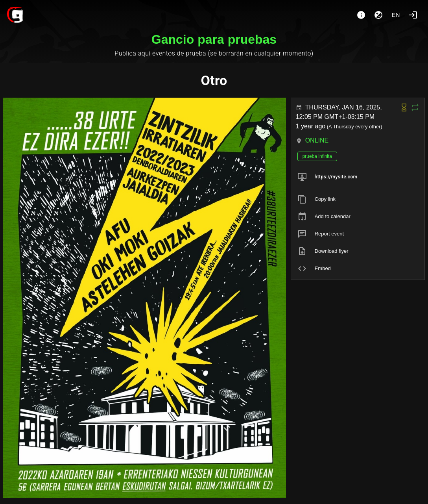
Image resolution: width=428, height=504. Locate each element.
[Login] (413, 15)
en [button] (396, 15)
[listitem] (358, 177)
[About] (361, 15)
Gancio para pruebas (214, 39)
